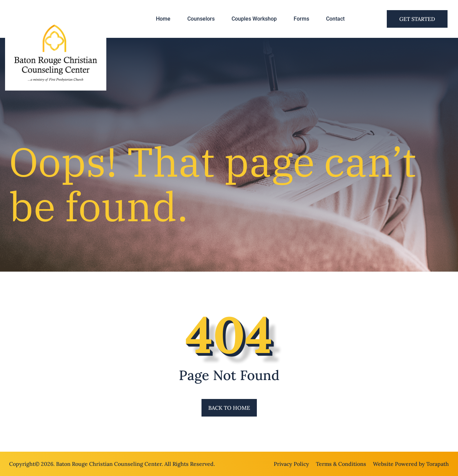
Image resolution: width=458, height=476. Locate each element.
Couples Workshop (254, 19)
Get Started (417, 19)
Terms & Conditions (341, 464)
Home (163, 19)
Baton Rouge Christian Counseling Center (109, 464)
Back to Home (229, 408)
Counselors (201, 19)
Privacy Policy (291, 464)
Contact (335, 19)
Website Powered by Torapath (411, 464)
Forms (301, 19)
